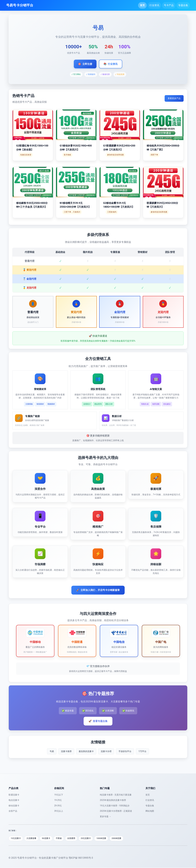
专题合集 (183, 5)
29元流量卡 (88, 838)
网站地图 (150, 811)
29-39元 (58, 806)
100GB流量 (103, 838)
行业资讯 (154, 5)
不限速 (60, 838)
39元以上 (59, 811)
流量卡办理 (106, 751)
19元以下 (59, 795)
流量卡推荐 (66, 751)
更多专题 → (105, 816)
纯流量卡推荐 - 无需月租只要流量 (116, 795)
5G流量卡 (47, 838)
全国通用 (73, 838)
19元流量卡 (16, 838)
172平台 (142, 751)
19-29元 (58, 800)
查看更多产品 (174, 98)
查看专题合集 (98, 721)
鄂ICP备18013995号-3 (81, 858)
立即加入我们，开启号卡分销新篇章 (98, 590)
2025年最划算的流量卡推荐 (113, 800)
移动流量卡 (14, 806)
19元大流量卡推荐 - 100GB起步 (115, 806)
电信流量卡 (14, 800)
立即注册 (85, 64)
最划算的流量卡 (86, 751)
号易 (52, 751)
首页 (142, 5)
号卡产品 (169, 5)
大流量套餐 (32, 838)
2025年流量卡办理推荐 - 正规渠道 (116, 811)
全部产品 (13, 811)
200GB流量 (119, 838)
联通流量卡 (14, 795)
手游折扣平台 (125, 751)
